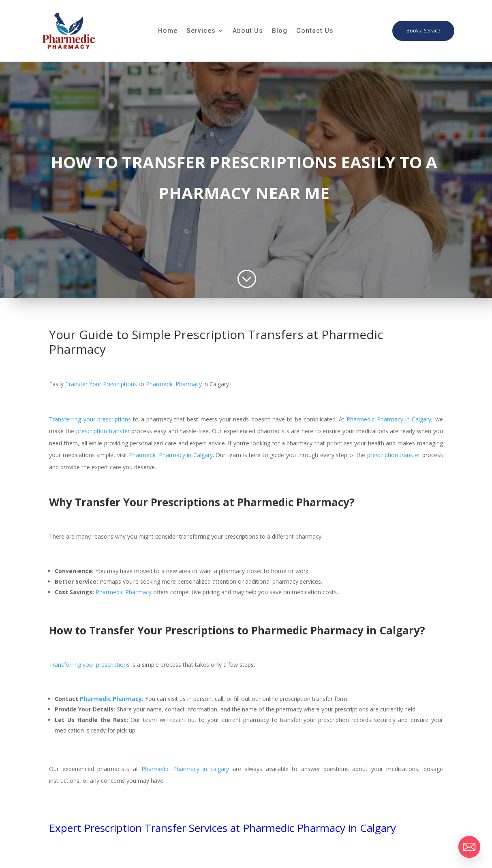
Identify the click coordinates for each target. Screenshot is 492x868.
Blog (280, 31)
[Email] (469, 847)
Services (201, 31)
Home (168, 31)
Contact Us (315, 31)
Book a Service (423, 31)
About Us (248, 31)
